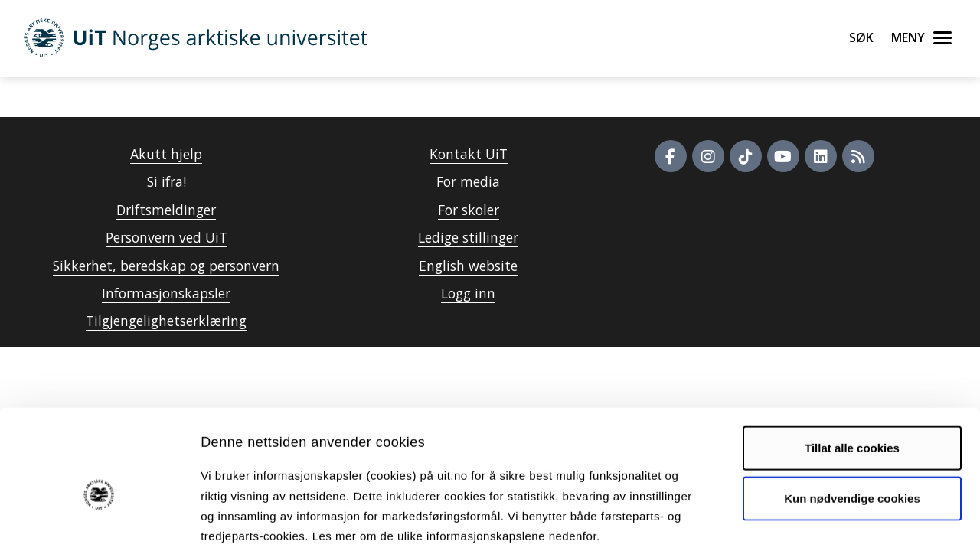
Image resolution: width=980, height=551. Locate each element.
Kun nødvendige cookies (852, 421)
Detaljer (815, 521)
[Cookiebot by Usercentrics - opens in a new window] (99, 521)
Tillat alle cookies (852, 370)
